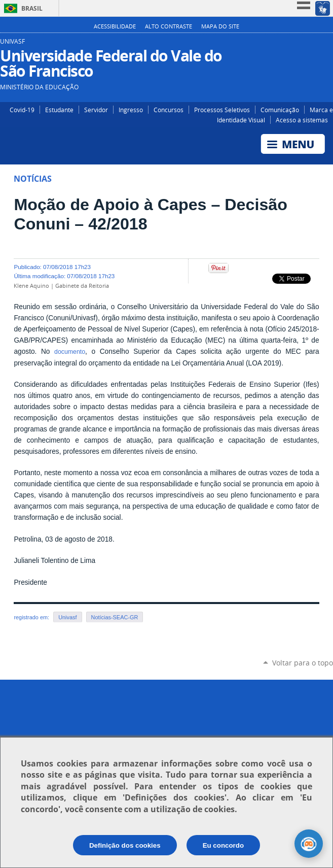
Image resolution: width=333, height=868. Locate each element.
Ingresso (131, 110)
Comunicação (280, 110)
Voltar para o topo (303, 663)
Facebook (311, 45)
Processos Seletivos (222, 110)
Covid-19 (22, 110)
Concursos (169, 110)
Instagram (296, 45)
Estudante (59, 110)
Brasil (32, 8)
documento (70, 352)
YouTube (327, 45)
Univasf (67, 617)
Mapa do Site (220, 26)
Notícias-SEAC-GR (115, 617)
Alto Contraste (169, 26)
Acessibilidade (115, 26)
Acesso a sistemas (302, 120)
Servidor (96, 110)
